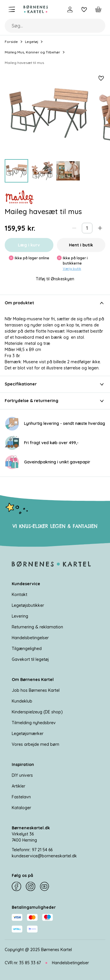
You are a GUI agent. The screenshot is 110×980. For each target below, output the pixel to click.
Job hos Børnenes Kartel (36, 690)
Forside (11, 42)
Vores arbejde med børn (35, 744)
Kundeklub (22, 701)
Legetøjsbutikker (28, 605)
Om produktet (55, 303)
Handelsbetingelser (30, 638)
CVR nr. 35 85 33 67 (23, 963)
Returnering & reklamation (37, 627)
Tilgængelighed (27, 649)
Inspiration (23, 764)
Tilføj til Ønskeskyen (55, 279)
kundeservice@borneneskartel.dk (44, 856)
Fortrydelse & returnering (55, 401)
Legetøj (32, 42)
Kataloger (21, 808)
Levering (20, 616)
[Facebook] (16, 887)
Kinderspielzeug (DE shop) (37, 712)
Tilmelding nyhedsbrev (34, 723)
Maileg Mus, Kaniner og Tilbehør (32, 52)
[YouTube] (45, 887)
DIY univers (22, 775)
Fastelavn (21, 797)
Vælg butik (72, 269)
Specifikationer (55, 384)
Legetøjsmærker (28, 734)
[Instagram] (31, 887)
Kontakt (20, 595)
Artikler (18, 786)
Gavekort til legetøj (30, 659)
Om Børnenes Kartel (33, 680)
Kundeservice (26, 584)
